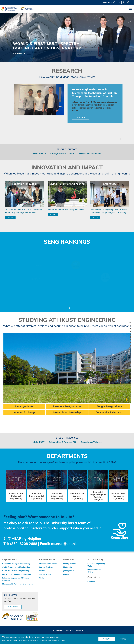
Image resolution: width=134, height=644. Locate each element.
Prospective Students (48, 564)
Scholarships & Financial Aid (63, 442)
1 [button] (13, 59)
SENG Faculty (39, 153)
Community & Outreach (109, 412)
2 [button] (15, 59)
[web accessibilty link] (32, 617)
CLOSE (123, 639)
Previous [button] (6, 101)
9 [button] (31, 59)
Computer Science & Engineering (16, 571)
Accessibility (58, 630)
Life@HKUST (39, 442)
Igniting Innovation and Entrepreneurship (66, 210)
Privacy (69, 630)
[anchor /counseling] (130, 346)
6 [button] (24, 59)
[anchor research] (130, 331)
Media (42, 578)
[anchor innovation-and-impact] (130, 334)
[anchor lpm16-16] (130, 328)
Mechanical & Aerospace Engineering (17, 584)
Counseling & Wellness (91, 442)
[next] (130, 349)
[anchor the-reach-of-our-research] (130, 325)
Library (66, 574)
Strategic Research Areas (62, 153)
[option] (67, 37)
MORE (10, 218)
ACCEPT (106, 639)
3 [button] (17, 59)
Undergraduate (24, 406)
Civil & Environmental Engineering (16, 567)
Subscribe (13, 607)
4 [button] (20, 59)
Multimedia (68, 567)
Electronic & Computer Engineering (17, 574)
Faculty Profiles (70, 564)
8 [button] (29, 59)
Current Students (46, 567)
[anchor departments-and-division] (130, 343)
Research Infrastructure (90, 153)
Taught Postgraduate (109, 406)
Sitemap (79, 630)
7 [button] (26, 59)
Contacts (91, 581)
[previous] (130, 323)
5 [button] (22, 59)
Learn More (81, 118)
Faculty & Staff (45, 574)
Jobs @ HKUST (69, 571)
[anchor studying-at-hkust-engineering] (130, 340)
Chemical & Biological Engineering (16, 564)
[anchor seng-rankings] (130, 337)
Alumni (42, 571)
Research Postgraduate (67, 406)
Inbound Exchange (24, 412)
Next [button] (128, 101)
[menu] (131, 9)
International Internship (67, 412)
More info (61, 640)
